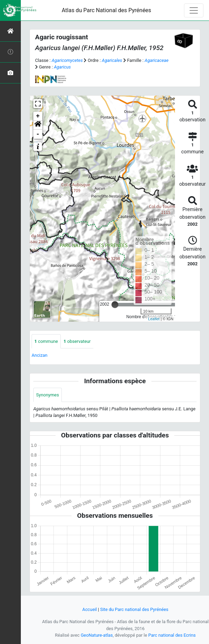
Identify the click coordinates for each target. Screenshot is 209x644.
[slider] (115, 305)
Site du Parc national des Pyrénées (134, 609)
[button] (38, 125)
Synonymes (48, 395)
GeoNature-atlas (97, 635)
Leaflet (154, 319)
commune (46, 341)
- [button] (38, 134)
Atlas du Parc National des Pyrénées (107, 10)
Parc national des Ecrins (172, 635)
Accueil (90, 609)
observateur (77, 341)
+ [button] (38, 116)
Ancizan (40, 355)
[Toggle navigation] (194, 10)
